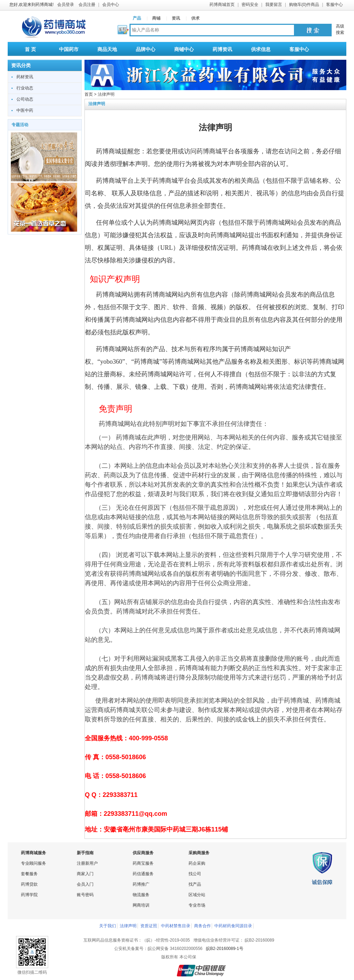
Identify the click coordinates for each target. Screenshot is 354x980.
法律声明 (128, 926)
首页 (89, 94)
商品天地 (107, 49)
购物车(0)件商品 (304, 5)
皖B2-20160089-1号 (225, 949)
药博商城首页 (222, 5)
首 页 (30, 49)
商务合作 (202, 926)
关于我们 (108, 926)
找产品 (195, 884)
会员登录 (66, 5)
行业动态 (25, 88)
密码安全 (250, 5)
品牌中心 (146, 49)
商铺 (156, 18)
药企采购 (197, 863)
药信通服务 (143, 874)
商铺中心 (184, 49)
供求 (196, 18)
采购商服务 (199, 853)
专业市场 (197, 905)
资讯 (176, 18)
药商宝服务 (143, 863)
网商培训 (141, 905)
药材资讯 (25, 77)
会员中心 (111, 5)
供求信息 (261, 49)
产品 (137, 18)
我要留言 (274, 5)
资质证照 (149, 926)
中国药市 (69, 49)
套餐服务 (29, 874)
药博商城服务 (34, 853)
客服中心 (334, 5)
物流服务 (141, 895)
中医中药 (25, 110)
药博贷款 (29, 884)
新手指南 (85, 853)
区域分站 (197, 895)
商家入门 (85, 874)
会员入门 (85, 884)
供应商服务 (143, 853)
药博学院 (29, 895)
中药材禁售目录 (176, 926)
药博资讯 (222, 49)
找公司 (195, 874)
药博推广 (141, 884)
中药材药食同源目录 (233, 926)
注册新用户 (87, 863)
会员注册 (87, 5)
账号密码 (85, 895)
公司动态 (25, 99)
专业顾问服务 (34, 863)
